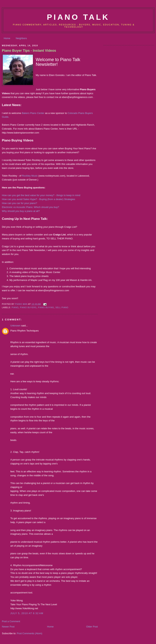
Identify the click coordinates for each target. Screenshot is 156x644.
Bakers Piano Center (33, 113)
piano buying (46, 308)
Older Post (92, 627)
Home (7, 38)
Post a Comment (11, 621)
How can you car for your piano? (19, 203)
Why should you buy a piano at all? (21, 211)
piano (15, 308)
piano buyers (28, 308)
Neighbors (21, 38)
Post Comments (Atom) (30, 633)
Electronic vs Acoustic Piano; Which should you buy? (30, 207)
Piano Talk (78, 17)
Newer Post (8, 627)
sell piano (62, 308)
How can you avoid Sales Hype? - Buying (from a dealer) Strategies (38, 199)
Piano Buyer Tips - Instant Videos (29, 51)
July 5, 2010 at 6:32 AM (27, 613)
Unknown (15, 326)
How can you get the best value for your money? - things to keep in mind (41, 195)
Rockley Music (30, 176)
